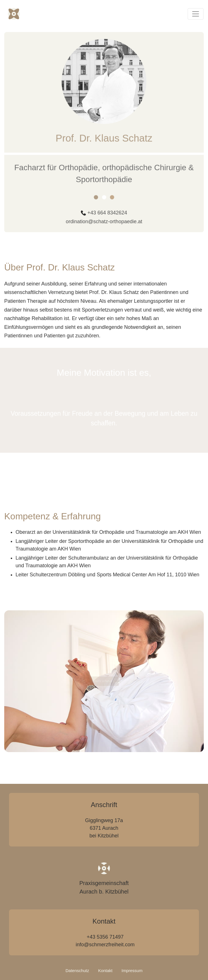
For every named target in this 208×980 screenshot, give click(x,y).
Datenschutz (77, 971)
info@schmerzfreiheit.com (105, 945)
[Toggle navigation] (196, 14)
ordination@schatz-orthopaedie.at (104, 226)
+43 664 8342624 (107, 217)
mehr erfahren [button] (104, 681)
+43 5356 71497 (105, 937)
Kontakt (105, 971)
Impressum (132, 971)
